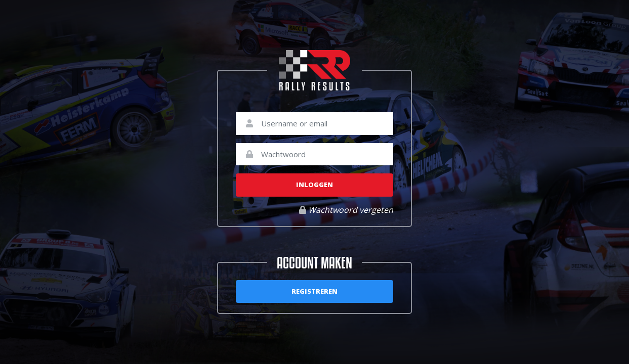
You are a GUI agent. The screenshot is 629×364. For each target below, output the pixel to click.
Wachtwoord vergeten (346, 210)
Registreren (314, 291)
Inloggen (314, 185)
